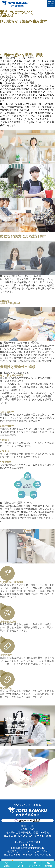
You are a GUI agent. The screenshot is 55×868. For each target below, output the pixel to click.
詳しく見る (14, 732)
